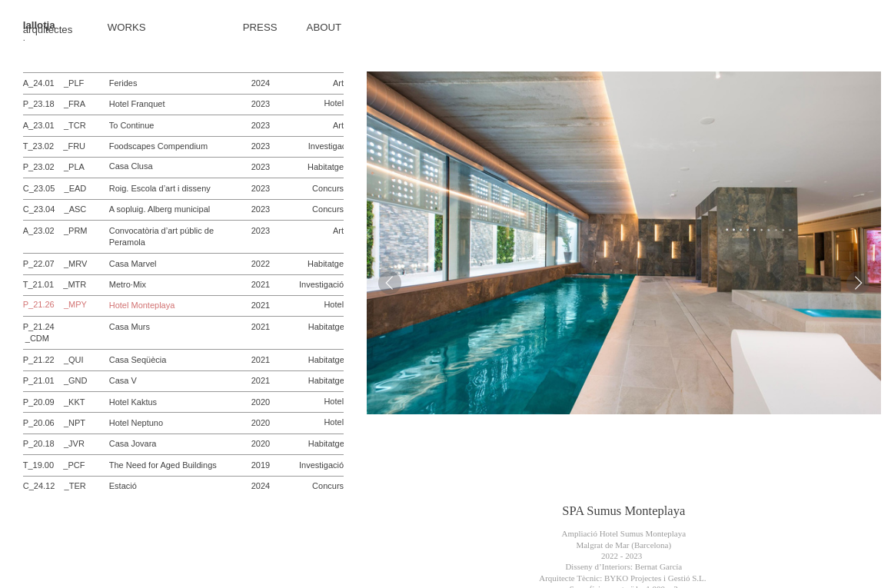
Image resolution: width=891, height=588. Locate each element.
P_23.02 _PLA (54, 167)
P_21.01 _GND (55, 380)
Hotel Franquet (137, 104)
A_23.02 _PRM (55, 231)
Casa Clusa (131, 167)
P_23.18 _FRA (54, 104)
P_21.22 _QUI (53, 360)
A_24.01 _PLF (54, 83)
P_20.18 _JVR (54, 443)
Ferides (123, 83)
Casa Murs (130, 327)
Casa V (123, 380)
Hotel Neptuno (136, 423)
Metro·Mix (128, 284)
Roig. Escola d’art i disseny (160, 188)
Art (338, 83)
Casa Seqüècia (138, 360)
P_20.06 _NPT (54, 423)
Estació (123, 486)
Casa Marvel (133, 264)
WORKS (127, 28)
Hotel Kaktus (133, 402)
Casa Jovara (133, 443)
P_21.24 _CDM (41, 332)
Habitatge (326, 167)
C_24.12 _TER (55, 486)
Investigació (331, 146)
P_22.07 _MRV (55, 264)
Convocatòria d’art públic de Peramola (161, 236)
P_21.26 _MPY (55, 305)
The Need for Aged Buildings (163, 465)
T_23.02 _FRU (54, 146)
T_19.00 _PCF (54, 465)
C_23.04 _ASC (55, 209)
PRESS (260, 28)
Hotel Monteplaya (142, 305)
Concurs (328, 188)
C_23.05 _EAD (55, 188)
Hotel (334, 103)
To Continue (132, 125)
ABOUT (324, 28)
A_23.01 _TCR (55, 125)
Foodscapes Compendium (158, 146)
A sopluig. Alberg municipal (160, 209)
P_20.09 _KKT (54, 402)
